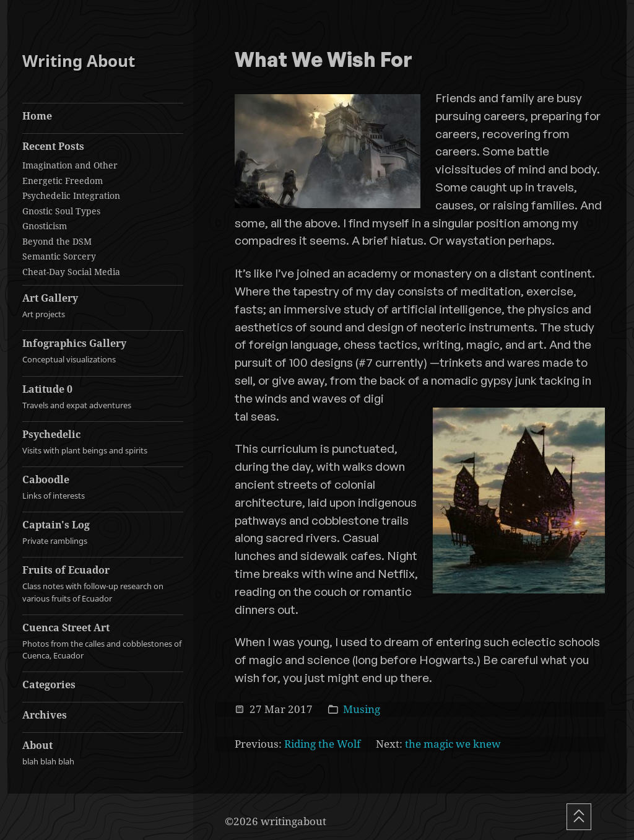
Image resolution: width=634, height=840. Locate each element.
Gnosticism (45, 226)
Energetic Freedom (63, 181)
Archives (45, 715)
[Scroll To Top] (579, 817)
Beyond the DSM (57, 241)
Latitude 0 (103, 397)
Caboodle (103, 487)
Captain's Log (103, 532)
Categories (49, 685)
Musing (362, 709)
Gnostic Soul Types (61, 211)
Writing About (79, 61)
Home (37, 116)
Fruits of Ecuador (103, 584)
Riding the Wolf (322, 744)
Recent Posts (53, 146)
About (103, 753)
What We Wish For (324, 61)
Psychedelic (103, 442)
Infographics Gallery (103, 351)
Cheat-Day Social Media (71, 272)
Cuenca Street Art (103, 641)
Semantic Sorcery (59, 256)
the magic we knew (453, 744)
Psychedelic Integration (71, 195)
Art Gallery (103, 306)
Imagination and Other (70, 165)
